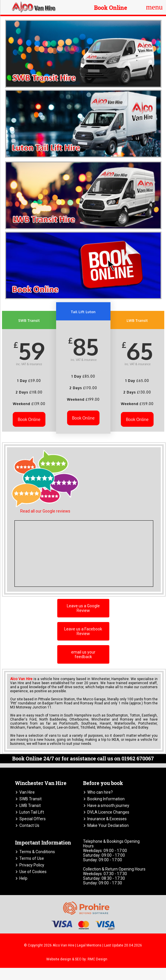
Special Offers (33, 819)
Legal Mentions (89, 945)
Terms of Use (32, 858)
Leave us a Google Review (83, 608)
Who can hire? (100, 792)
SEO (78, 959)
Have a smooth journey (108, 805)
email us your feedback (83, 654)
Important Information (43, 842)
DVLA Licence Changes (108, 812)
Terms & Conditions (37, 852)
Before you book (103, 783)
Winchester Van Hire (41, 783)
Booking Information (106, 799)
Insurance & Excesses (107, 819)
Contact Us (29, 825)
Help (23, 878)
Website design (59, 959)
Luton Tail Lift (32, 812)
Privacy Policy (32, 865)
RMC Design (97, 959)
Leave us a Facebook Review (83, 631)
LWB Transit (30, 805)
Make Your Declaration (108, 825)
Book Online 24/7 (33, 758)
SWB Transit (31, 799)
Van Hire (27, 792)
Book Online (111, 8)
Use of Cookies (33, 872)
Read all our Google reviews (45, 511)
